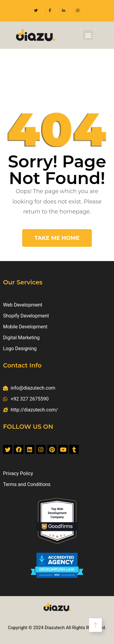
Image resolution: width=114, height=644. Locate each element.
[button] (88, 35)
